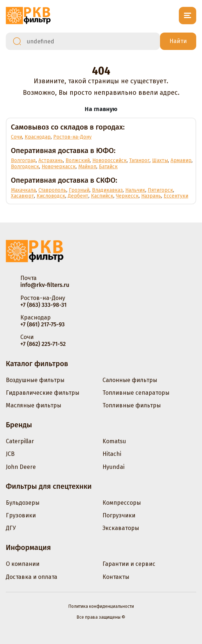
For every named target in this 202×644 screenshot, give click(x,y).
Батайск (108, 167)
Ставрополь (52, 190)
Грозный (79, 190)
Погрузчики (119, 515)
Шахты (160, 160)
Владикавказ (107, 190)
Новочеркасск (59, 167)
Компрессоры (122, 503)
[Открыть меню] (188, 16)
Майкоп (87, 167)
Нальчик (135, 190)
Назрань (151, 196)
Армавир (181, 160)
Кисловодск (51, 196)
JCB (10, 454)
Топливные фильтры (132, 405)
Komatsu (114, 441)
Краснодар (38, 137)
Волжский (78, 160)
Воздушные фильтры (35, 380)
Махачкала (23, 190)
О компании (23, 564)
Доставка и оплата (31, 577)
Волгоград (23, 160)
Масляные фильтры (33, 405)
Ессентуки (176, 196)
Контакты (116, 577)
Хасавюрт (22, 196)
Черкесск (127, 196)
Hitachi (112, 454)
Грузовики (21, 515)
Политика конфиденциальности (101, 606)
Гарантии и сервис (129, 564)
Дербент (78, 196)
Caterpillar (20, 441)
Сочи (16, 137)
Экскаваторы (121, 528)
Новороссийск (110, 160)
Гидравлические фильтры (43, 393)
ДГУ (11, 528)
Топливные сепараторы (136, 393)
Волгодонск (25, 167)
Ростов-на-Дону (72, 137)
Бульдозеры (23, 503)
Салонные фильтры (130, 380)
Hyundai (113, 467)
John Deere (21, 467)
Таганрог (139, 160)
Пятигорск (160, 190)
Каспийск (102, 196)
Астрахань (51, 160)
